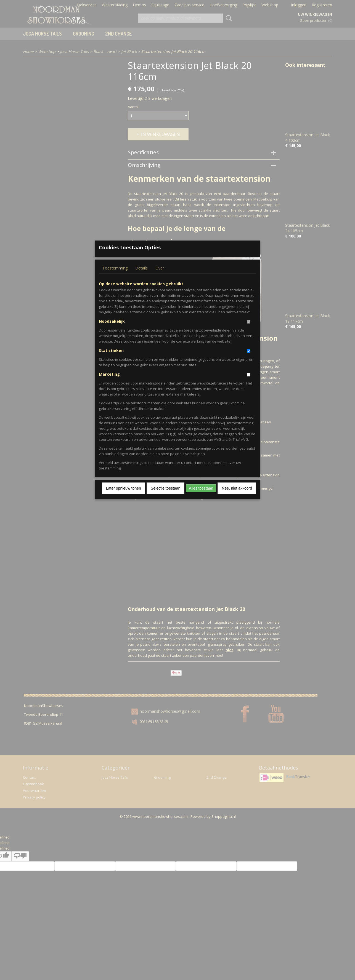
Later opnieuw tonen (124, 497)
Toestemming (115, 277)
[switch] (249, 331)
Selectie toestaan (165, 497)
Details (141, 277)
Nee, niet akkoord (237, 497)
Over (160, 277)
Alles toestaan (201, 497)
